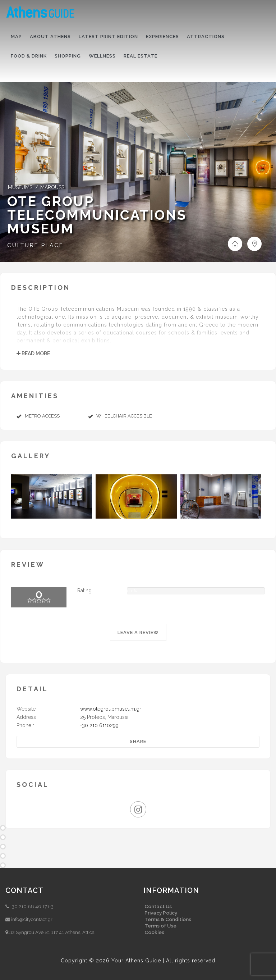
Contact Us (158, 906)
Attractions (206, 37)
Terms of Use (160, 926)
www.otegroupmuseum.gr (111, 709)
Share (138, 741)
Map (16, 37)
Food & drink (29, 56)
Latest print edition (108, 37)
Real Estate (141, 56)
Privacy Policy (161, 913)
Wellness (102, 56)
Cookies (154, 932)
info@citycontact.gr (32, 919)
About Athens (50, 37)
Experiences (162, 37)
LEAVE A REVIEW (138, 632)
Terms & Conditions (168, 919)
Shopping (68, 56)
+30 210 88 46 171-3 (32, 906)
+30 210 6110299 (99, 725)
